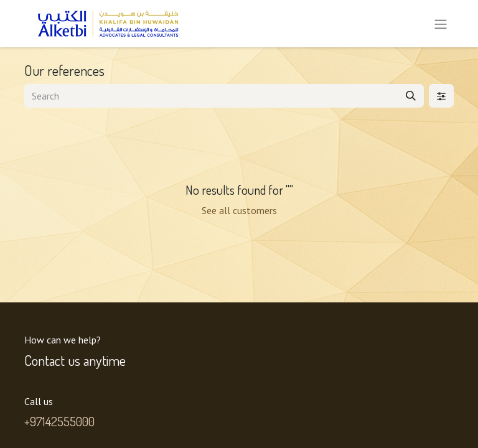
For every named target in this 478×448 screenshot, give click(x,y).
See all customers (239, 210)
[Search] (411, 96)
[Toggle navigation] (441, 24)
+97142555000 (59, 421)
